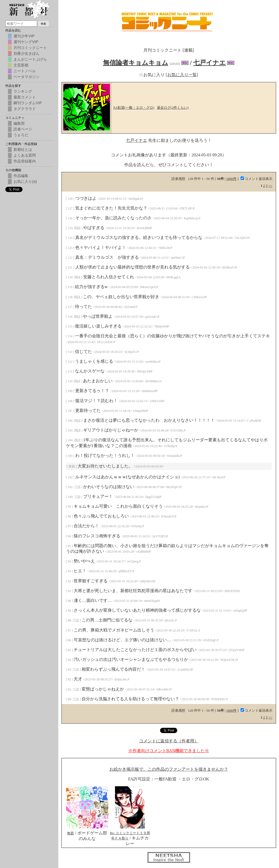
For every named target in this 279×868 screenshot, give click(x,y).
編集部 (19, 123)
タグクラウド (25, 109)
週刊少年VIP (24, 36)
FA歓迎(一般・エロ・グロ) (134, 108)
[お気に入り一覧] (182, 75)
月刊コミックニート (30, 48)
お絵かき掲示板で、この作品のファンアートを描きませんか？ (169, 769)
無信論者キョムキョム (136, 63)
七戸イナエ (209, 63)
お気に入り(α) (25, 181)
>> (270, 186)
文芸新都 (21, 65)
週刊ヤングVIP (26, 42)
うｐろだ (21, 135)
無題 (70, 833)
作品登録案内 (25, 161)
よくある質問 (25, 155)
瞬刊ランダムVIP (28, 103)
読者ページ (23, 129)
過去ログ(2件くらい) (173, 108)
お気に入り (152, 75)
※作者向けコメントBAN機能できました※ (169, 751)
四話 (78, 228)
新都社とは (23, 149)
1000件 (231, 179)
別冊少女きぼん (26, 53)
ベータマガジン (26, 77)
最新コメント (25, 97)
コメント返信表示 (256, 179)
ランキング (23, 91)
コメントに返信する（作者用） (169, 741)
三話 (78, 487)
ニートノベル (25, 71)
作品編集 (21, 176)
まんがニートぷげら (30, 59)
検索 (43, 24)
